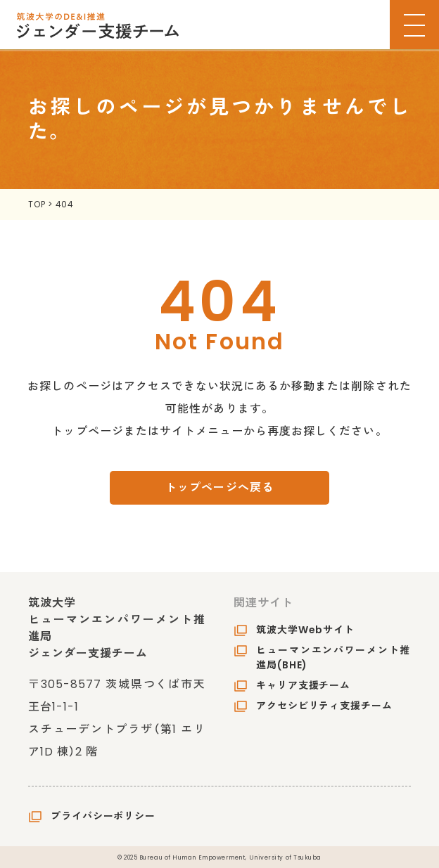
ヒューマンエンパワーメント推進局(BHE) (333, 658)
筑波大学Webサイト (305, 630)
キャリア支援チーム (303, 685)
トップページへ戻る (219, 487)
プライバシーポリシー (103, 816)
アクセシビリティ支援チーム (324, 706)
